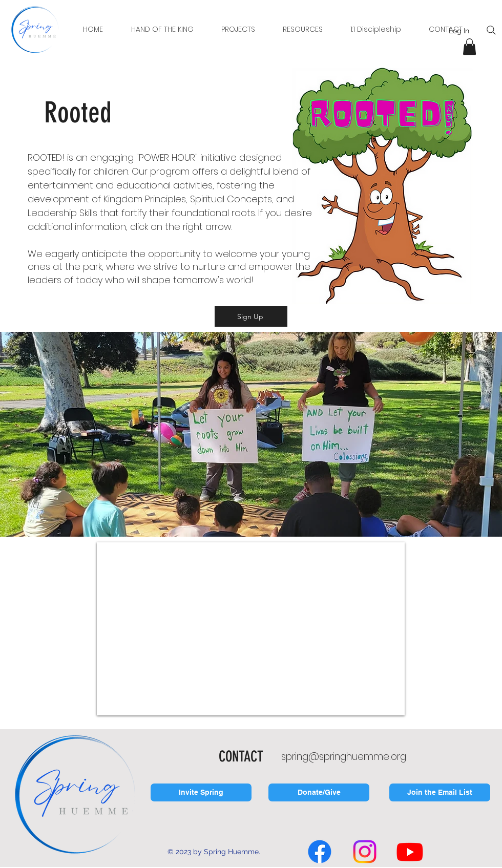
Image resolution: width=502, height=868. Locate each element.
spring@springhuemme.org (344, 757)
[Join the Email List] (440, 792)
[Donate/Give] (319, 792)
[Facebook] (320, 852)
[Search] (491, 30)
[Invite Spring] (201, 792)
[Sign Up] (251, 316)
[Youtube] (410, 852)
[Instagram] (365, 852)
